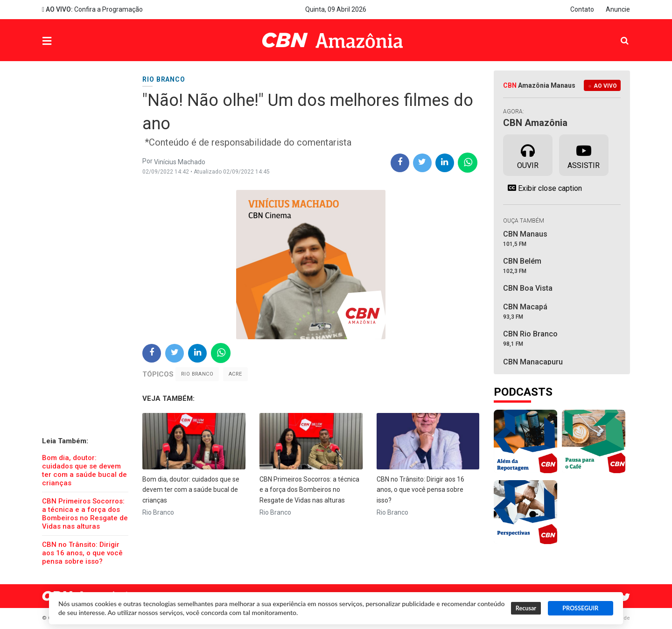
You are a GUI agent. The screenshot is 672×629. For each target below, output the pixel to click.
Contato (582, 9)
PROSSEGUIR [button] (580, 608)
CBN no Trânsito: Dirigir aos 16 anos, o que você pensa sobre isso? (82, 553)
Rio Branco (197, 374)
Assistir (584, 154)
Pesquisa (617, 33)
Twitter (625, 597)
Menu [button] (66, 41)
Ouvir (528, 154)
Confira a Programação (92, 9)
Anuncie (618, 9)
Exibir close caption (542, 188)
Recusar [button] (526, 608)
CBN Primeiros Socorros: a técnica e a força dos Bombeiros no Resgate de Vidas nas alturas (85, 514)
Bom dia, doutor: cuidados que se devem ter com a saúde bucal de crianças (84, 470)
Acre (235, 374)
